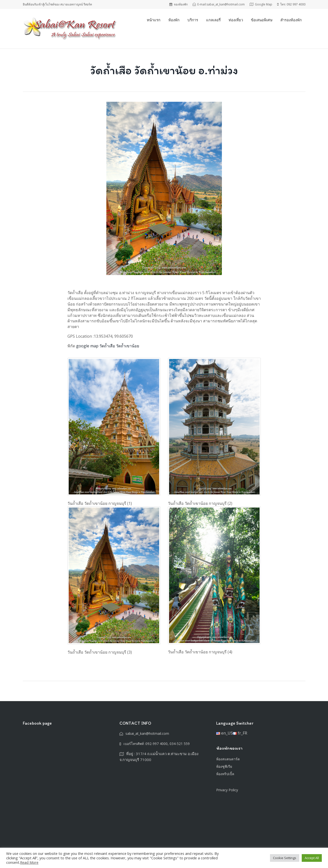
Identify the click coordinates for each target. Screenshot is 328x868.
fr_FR (240, 733)
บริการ (193, 20)
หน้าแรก (154, 20)
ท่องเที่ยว (236, 20)
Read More (29, 862)
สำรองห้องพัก (291, 20)
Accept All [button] (312, 858)
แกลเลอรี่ (213, 20)
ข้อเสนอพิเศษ (262, 20)
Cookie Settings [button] (285, 858)
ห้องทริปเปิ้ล (225, 774)
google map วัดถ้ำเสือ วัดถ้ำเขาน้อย (108, 346)
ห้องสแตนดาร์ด (228, 759)
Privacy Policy (227, 790)
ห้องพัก (174, 20)
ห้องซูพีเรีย (224, 766)
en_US (224, 733)
